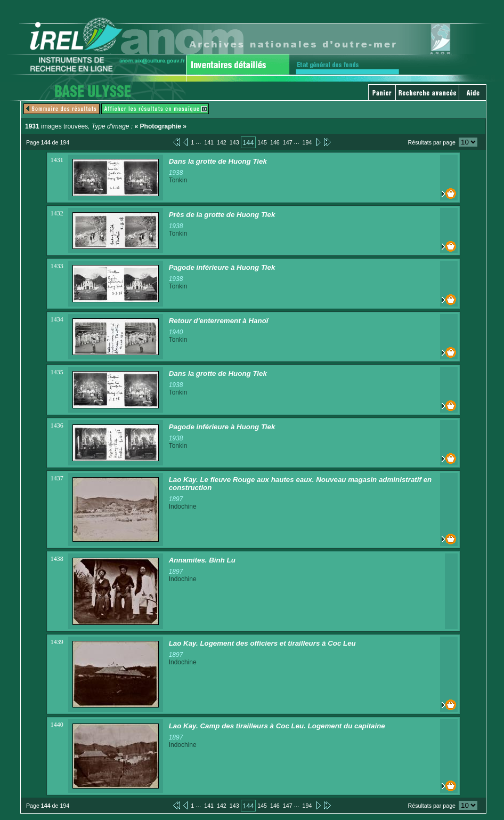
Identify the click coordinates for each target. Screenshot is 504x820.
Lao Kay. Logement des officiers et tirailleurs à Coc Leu (262, 643)
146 (275, 142)
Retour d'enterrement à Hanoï (219, 321)
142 (222, 142)
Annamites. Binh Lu (202, 560)
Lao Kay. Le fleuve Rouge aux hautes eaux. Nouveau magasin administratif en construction (300, 484)
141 (209, 142)
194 (307, 142)
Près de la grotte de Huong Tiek (222, 215)
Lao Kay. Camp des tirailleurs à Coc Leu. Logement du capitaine (277, 726)
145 (262, 142)
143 (234, 142)
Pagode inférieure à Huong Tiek (222, 267)
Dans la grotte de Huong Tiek (218, 161)
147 (288, 142)
